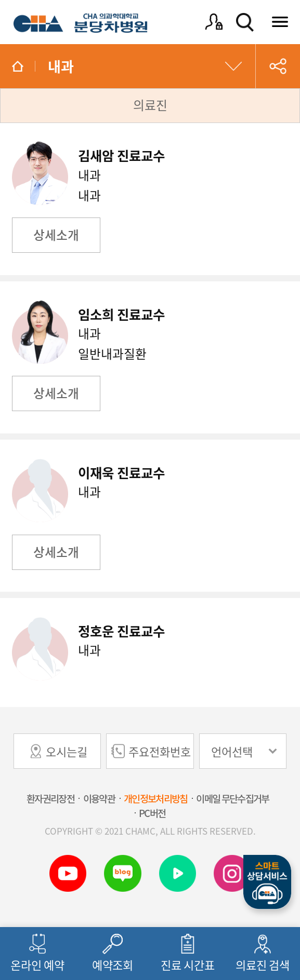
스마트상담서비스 (267, 882)
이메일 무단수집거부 (232, 798)
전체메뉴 (281, 22)
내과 (61, 66)
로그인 (214, 22)
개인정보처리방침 (155, 798)
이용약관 (99, 798)
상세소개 (56, 235)
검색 (245, 22)
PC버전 (152, 813)
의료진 (150, 105)
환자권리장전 (50, 798)
